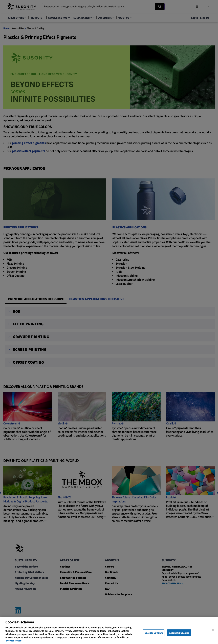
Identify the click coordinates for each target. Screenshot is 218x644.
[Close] (213, 630)
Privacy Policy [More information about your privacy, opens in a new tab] (14, 641)
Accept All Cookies (179, 633)
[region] (109, 630)
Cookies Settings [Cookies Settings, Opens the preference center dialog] (154, 633)
